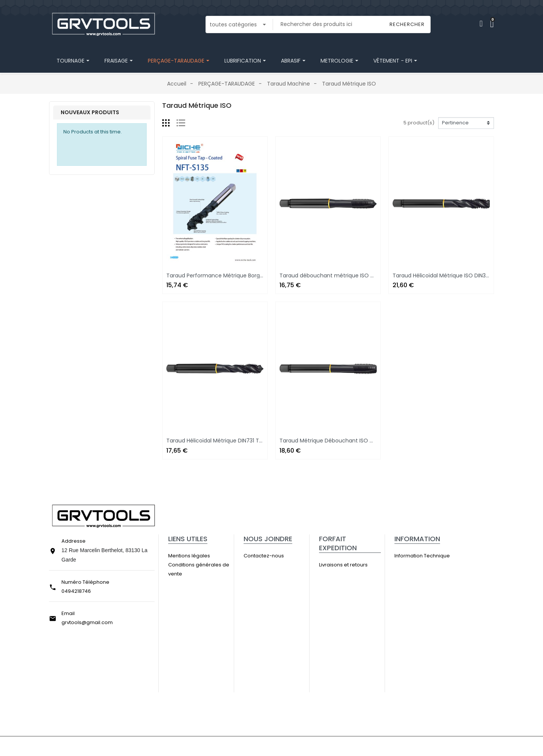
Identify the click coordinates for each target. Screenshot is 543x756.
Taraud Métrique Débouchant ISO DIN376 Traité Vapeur (352, 441)
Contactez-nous (273, 556)
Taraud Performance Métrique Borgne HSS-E (225, 275)
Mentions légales (198, 556)
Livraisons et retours (353, 565)
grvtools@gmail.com (87, 622)
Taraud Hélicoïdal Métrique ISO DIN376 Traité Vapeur (461, 275)
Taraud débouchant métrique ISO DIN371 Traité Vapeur (352, 275)
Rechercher (407, 24)
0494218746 (76, 591)
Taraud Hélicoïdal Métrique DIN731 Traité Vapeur (229, 441)
